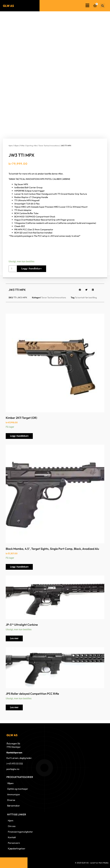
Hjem (11, 146)
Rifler (23, 146)
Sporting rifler (32, 146)
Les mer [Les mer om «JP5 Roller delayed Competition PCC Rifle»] (14, 707)
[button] (103, 6)
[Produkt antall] (13, 269)
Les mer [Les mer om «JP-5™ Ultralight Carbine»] (14, 638)
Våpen (16, 146)
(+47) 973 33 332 (15, 764)
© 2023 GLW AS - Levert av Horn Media (92, 863)
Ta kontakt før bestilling (86, 297)
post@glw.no (13, 769)
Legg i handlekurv (32, 269)
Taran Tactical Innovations (49, 146)
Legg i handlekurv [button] (19, 436)
